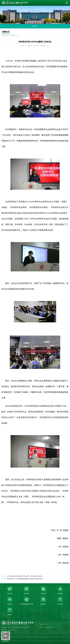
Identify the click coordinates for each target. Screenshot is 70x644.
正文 (19, 35)
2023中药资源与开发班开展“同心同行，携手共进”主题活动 (25, 576)
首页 (8, 35)
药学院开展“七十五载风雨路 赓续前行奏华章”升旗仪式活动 (25, 579)
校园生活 (14, 35)
